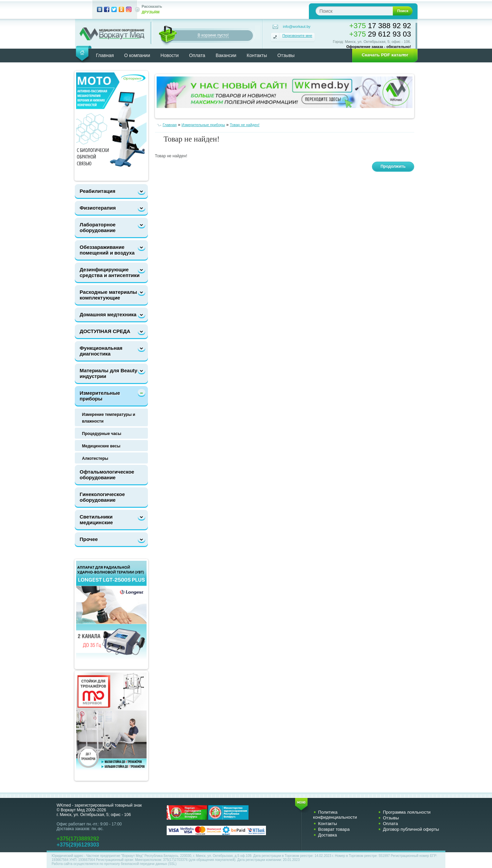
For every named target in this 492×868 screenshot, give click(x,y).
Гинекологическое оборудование (102, 497)
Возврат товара (334, 829)
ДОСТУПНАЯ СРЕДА (105, 331)
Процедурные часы (102, 434)
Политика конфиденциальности (335, 815)
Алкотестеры (95, 458)
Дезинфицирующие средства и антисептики (110, 272)
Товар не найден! (244, 125)
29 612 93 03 (380, 34)
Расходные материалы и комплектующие (111, 295)
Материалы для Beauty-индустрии (110, 373)
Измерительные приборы (100, 396)
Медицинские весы (101, 446)
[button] (383, 55)
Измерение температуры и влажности (109, 418)
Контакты (257, 55)
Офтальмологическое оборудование (107, 475)
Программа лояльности (407, 812)
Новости (170, 55)
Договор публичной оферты (411, 829)
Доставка (328, 835)
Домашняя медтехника (108, 314)
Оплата (197, 55)
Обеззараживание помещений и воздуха (107, 250)
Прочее (89, 539)
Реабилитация (98, 191)
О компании (137, 55)
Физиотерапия (98, 208)
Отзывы (286, 55)
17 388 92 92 (380, 26)
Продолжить (393, 166)
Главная (105, 55)
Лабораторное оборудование (98, 227)
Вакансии (226, 55)
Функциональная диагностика (101, 351)
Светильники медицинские (96, 520)
